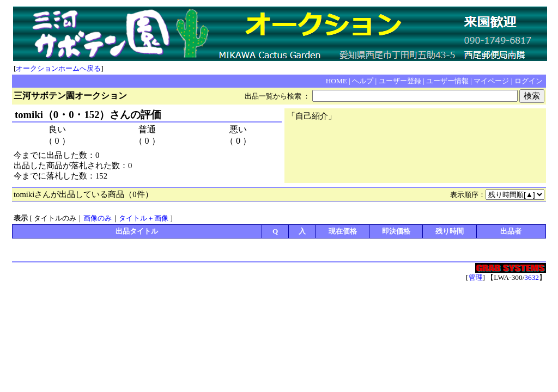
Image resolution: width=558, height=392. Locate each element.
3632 (532, 277)
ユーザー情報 (447, 81)
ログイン (529, 81)
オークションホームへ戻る (58, 68)
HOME (336, 81)
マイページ (491, 81)
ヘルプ (363, 81)
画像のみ (98, 218)
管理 (476, 277)
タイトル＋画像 (144, 218)
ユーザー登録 (400, 81)
